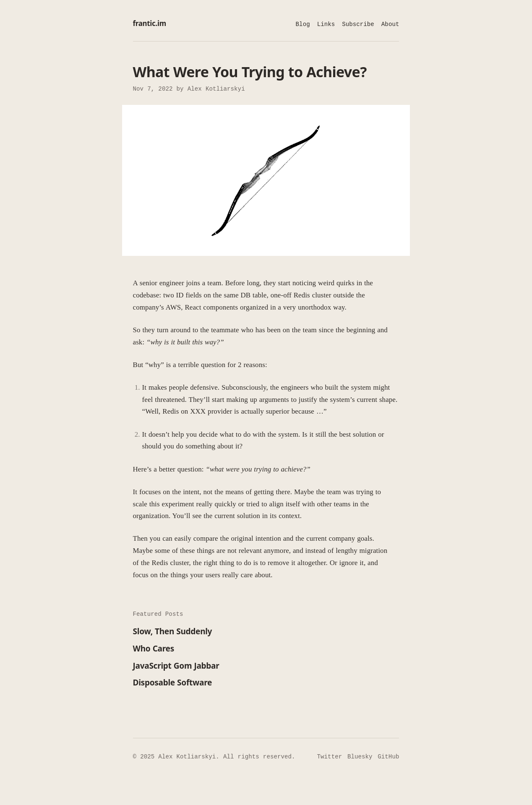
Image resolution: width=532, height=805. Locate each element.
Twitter (330, 757)
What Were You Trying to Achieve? (250, 72)
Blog (303, 24)
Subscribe (358, 24)
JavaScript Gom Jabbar (176, 666)
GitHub (388, 757)
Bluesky (360, 757)
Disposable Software (173, 683)
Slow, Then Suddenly (173, 632)
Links (326, 24)
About (390, 24)
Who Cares (154, 649)
